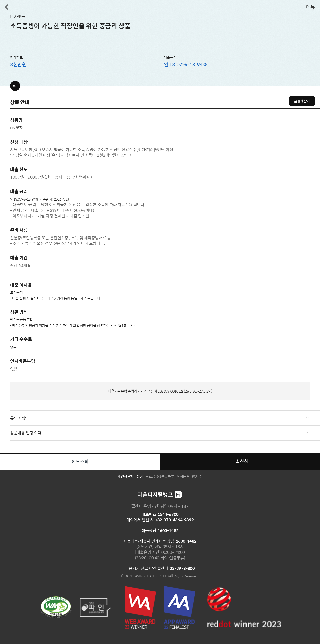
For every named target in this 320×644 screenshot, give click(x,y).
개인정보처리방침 (130, 476)
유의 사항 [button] (18, 418)
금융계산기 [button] (302, 101)
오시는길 (183, 476)
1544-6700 (168, 514)
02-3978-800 (182, 568)
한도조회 (80, 461)
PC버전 (197, 476)
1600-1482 (168, 530)
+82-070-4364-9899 (174, 520)
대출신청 (240, 461)
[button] (8, 7)
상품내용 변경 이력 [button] (26, 433)
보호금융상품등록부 (160, 476)
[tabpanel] (160, 259)
